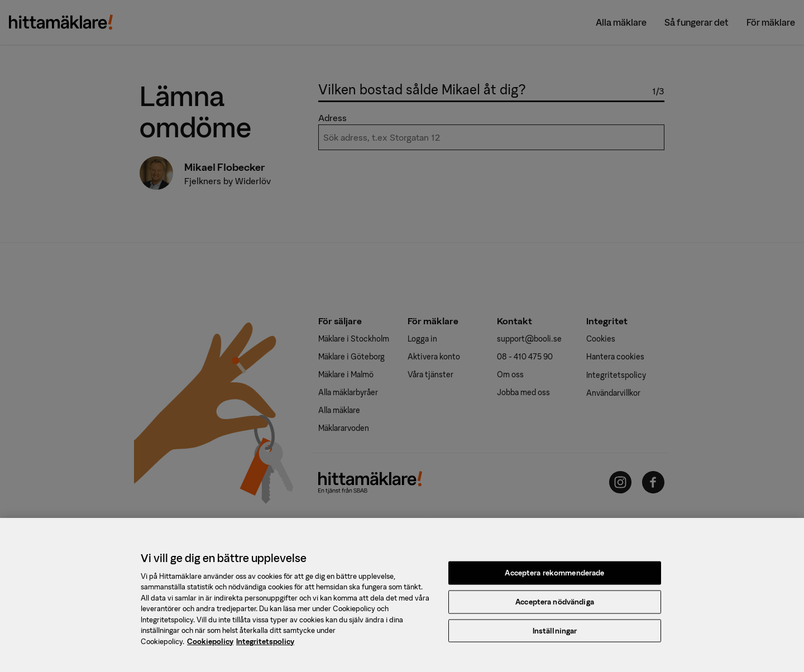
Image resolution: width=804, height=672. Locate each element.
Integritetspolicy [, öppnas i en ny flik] (265, 645)
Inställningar (555, 635)
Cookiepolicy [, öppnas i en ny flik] (210, 645)
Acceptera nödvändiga (555, 606)
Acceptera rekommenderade (554, 577)
